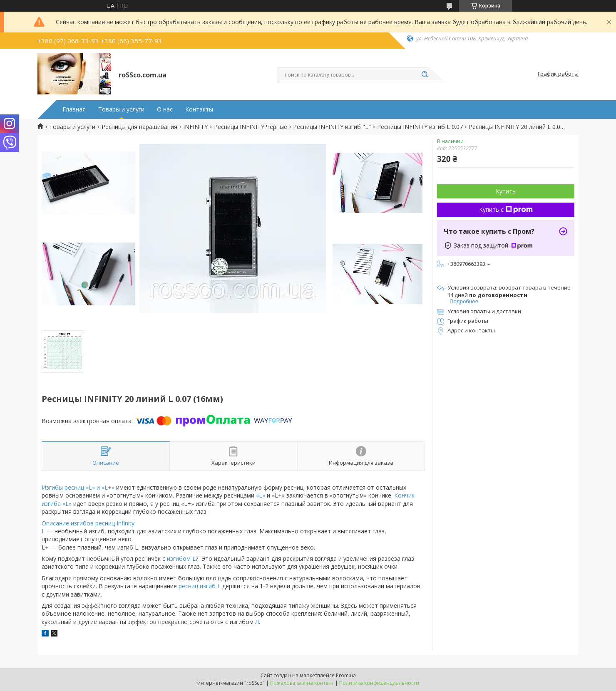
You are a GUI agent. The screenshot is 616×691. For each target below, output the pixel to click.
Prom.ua (346, 675)
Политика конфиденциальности (379, 683)
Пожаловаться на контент (302, 683)
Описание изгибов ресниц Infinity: (89, 523)
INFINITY (195, 127)
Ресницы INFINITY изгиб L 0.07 (420, 127)
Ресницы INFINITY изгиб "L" (332, 127)
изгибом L (181, 558)
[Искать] (425, 75)
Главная (74, 109)
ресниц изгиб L (199, 586)
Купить (506, 191)
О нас (165, 109)
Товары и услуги (121, 109)
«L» (261, 495)
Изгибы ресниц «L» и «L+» (78, 487)
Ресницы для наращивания (139, 127)
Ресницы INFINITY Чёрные (251, 127)
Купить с (506, 209)
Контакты (199, 109)
